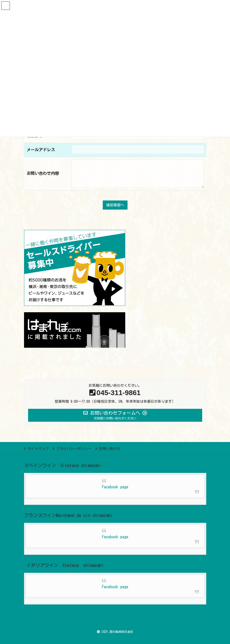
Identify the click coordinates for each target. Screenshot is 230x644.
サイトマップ (38, 449)
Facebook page (115, 487)
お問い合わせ (110, 449)
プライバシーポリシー (74, 449)
